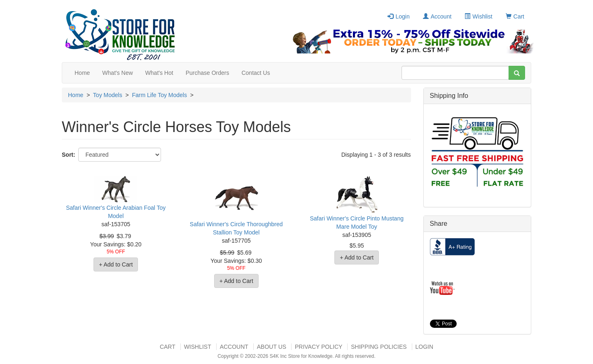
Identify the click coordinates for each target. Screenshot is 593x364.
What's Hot (159, 73)
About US (272, 347)
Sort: (69, 155)
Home (82, 73)
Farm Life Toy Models (159, 95)
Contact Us (256, 73)
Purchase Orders (208, 73)
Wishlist (478, 16)
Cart (515, 16)
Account (437, 16)
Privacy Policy (319, 347)
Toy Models (108, 95)
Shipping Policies (379, 347)
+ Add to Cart (116, 264)
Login (398, 16)
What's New (117, 73)
